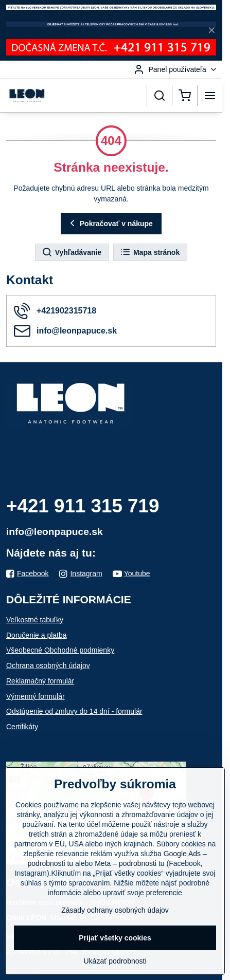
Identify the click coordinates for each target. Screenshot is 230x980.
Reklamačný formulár (40, 681)
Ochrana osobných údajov (48, 665)
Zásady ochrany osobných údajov (115, 910)
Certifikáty (22, 727)
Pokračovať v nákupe (110, 223)
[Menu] (210, 96)
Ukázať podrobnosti (115, 961)
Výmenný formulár (36, 696)
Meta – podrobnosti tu (129, 863)
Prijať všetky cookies (115, 938)
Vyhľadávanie (72, 252)
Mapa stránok (150, 252)
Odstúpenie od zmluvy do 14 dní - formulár (74, 711)
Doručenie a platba (37, 635)
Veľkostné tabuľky (35, 620)
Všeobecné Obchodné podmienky (60, 650)
